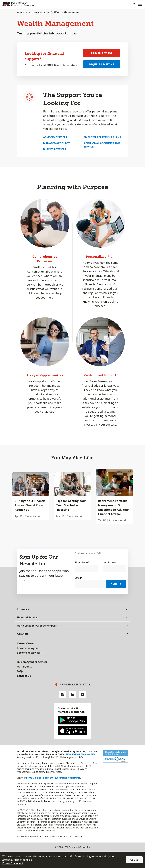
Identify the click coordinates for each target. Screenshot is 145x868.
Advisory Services (55, 137)
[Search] (134, 4)
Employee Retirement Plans (102, 137)
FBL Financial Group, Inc (78, 847)
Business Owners (55, 149)
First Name (82, 562)
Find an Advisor (102, 53)
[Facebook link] (63, 695)
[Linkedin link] (73, 695)
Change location (78, 684)
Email (79, 578)
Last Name (110, 562)
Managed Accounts (57, 143)
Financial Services (39, 13)
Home (21, 13)
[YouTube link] (83, 695)
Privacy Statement (13, 863)
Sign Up (116, 584)
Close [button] (134, 860)
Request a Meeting (102, 64)
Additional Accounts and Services (102, 145)
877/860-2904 (72, 754)
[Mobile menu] (140, 4)
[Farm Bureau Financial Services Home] (18, 4)
